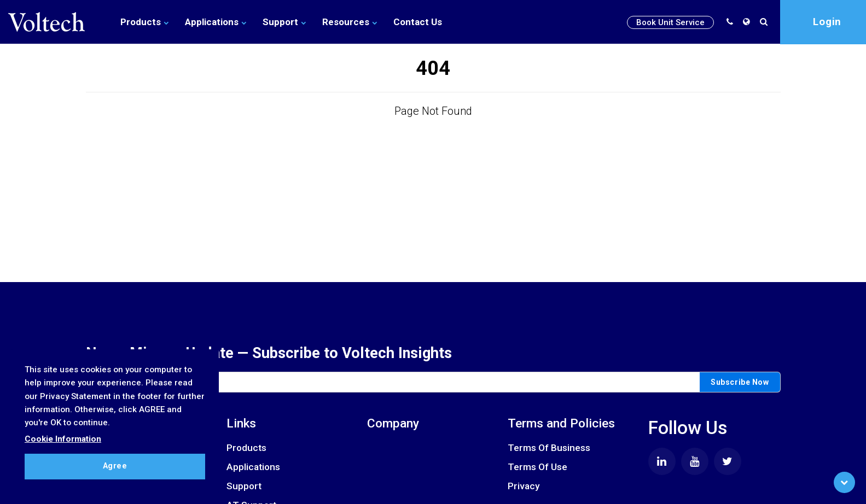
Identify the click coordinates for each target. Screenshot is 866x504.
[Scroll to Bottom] (844, 482)
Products (144, 22)
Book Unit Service (670, 22)
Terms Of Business (549, 448)
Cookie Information (63, 439)
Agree (115, 466)
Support (284, 22)
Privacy (524, 486)
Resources (350, 22)
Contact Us (418, 22)
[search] (766, 22)
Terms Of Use (537, 467)
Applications (216, 22)
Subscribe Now (740, 382)
